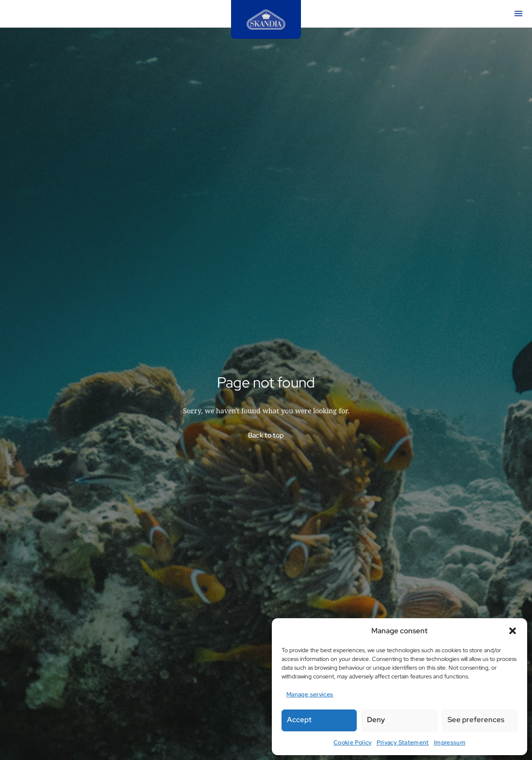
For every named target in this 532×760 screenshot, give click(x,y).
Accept (299, 720)
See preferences (476, 720)
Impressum (450, 743)
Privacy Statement (403, 743)
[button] (513, 631)
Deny (376, 720)
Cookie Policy (353, 743)
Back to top (266, 435)
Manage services (310, 694)
